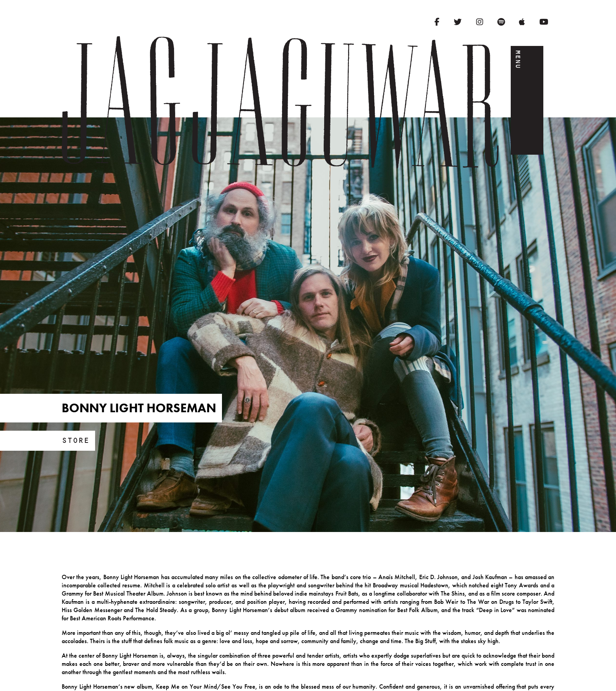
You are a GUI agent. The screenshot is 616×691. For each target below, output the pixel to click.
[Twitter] (458, 22)
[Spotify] (501, 22)
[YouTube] (544, 22)
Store (75, 441)
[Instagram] (480, 22)
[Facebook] (437, 22)
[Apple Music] (522, 22)
